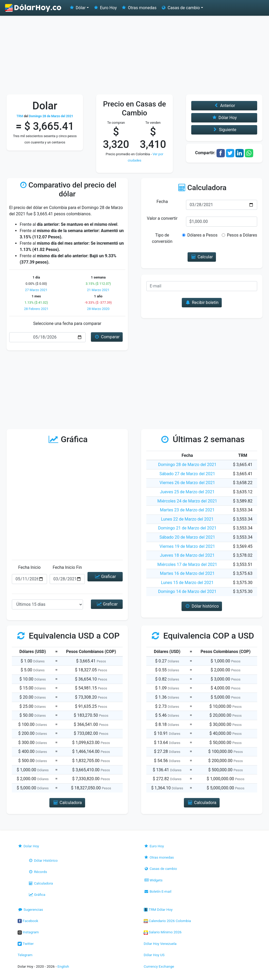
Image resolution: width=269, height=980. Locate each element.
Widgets (153, 880)
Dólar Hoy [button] (224, 118)
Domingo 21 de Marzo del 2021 (187, 528)
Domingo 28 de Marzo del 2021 (187, 465)
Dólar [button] (77, 8)
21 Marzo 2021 (98, 290)
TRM (20, 116)
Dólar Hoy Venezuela (160, 944)
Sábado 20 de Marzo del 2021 (187, 537)
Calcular (202, 257)
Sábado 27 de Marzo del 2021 (187, 474)
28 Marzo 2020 (98, 309)
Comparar (107, 337)
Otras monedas (139, 8)
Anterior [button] (224, 106)
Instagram (28, 932)
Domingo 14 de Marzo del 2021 (187, 591)
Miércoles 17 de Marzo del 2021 (187, 564)
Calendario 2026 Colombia (167, 921)
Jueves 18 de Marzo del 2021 (187, 555)
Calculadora (40, 883)
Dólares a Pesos (202, 235)
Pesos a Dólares (242, 235)
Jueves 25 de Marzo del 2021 (187, 492)
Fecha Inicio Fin (67, 567)
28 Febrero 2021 (36, 309)
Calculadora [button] (67, 803)
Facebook (28, 921)
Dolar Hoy (28, 846)
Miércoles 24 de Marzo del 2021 (187, 501)
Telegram (25, 955)
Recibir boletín (202, 302)
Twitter (26, 944)
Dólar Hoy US (154, 955)
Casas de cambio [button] (180, 8)
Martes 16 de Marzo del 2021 (187, 573)
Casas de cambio (160, 869)
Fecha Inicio (29, 567)
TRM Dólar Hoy (158, 909)
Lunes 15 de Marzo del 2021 (187, 583)
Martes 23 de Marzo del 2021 (187, 510)
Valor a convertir (162, 218)
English (63, 966)
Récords (38, 872)
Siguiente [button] (224, 130)
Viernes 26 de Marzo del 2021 (187, 483)
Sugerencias (30, 909)
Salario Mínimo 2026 (163, 932)
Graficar (105, 577)
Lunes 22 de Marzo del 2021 (187, 519)
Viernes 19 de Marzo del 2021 (187, 546)
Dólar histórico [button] (202, 606)
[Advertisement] (134, 55)
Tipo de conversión (162, 238)
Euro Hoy (105, 8)
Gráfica (37, 895)
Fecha (162, 202)
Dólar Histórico (43, 860)
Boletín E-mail (157, 891)
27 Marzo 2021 (36, 290)
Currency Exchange (159, 966)
